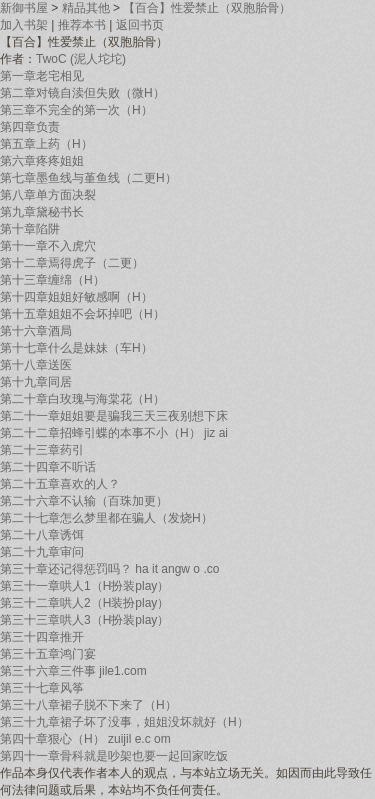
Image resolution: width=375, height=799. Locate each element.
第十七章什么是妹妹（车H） (76, 348)
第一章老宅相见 (42, 76)
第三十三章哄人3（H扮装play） (84, 620)
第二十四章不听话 (48, 467)
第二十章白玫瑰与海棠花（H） (82, 399)
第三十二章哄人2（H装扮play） (84, 603)
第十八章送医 (36, 365)
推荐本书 (82, 25)
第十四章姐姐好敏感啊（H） (76, 297)
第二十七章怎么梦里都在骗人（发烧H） (106, 518)
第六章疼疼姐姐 (42, 161)
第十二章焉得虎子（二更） (72, 263)
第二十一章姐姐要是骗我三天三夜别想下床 (114, 416)
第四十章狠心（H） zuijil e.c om (85, 739)
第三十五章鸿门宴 (48, 654)
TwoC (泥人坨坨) (81, 59)
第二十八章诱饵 (42, 535)
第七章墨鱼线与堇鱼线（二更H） (88, 178)
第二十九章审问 (42, 552)
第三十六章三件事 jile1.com (73, 671)
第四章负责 (30, 127)
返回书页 (140, 25)
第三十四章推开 (42, 637)
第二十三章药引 (42, 450)
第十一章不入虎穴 (48, 246)
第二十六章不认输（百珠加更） (84, 501)
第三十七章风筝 (42, 688)
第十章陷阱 (30, 229)
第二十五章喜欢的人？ (60, 484)
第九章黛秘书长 (42, 212)
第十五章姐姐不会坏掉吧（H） (82, 314)
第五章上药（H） (46, 144)
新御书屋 (24, 8)
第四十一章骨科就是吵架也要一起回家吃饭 (114, 756)
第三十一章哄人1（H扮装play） (84, 586)
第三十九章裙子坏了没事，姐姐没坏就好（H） (124, 722)
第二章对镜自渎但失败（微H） (82, 93)
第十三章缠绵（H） (52, 280)
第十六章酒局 (36, 331)
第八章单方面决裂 (48, 195)
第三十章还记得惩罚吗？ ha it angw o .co (109, 569)
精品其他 (86, 8)
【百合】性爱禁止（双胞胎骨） (207, 8)
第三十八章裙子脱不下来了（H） (88, 705)
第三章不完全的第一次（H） (76, 110)
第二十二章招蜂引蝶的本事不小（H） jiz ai (114, 433)
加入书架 (24, 25)
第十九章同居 (36, 382)
